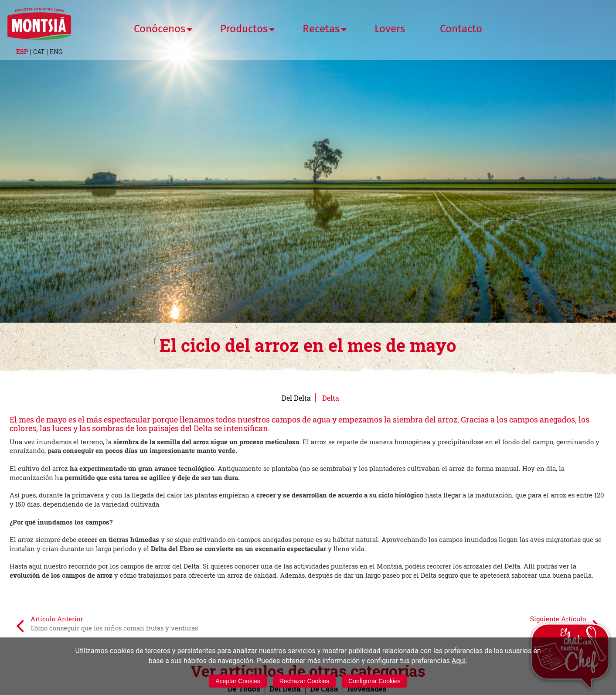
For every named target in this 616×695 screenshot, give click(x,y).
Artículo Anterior (107, 625)
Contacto (461, 29)
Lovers (390, 29)
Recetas (321, 29)
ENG (56, 52)
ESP (22, 52)
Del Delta (296, 398)
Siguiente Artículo (565, 625)
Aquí (459, 661)
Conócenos (160, 29)
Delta (331, 398)
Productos (244, 29)
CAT (39, 52)
